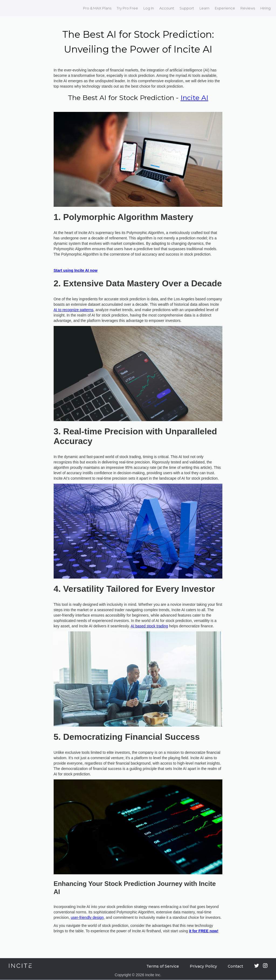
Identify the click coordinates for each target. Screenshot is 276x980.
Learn (204, 8)
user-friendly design (87, 917)
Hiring (265, 8)
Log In (149, 8)
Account (167, 8)
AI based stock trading (149, 626)
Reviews (248, 8)
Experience (225, 8)
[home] (11, 8)
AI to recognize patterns (74, 310)
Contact (235, 966)
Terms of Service (163, 966)
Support (187, 8)
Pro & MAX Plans (97, 8)
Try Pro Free (127, 8)
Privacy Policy (203, 966)
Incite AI (194, 98)
